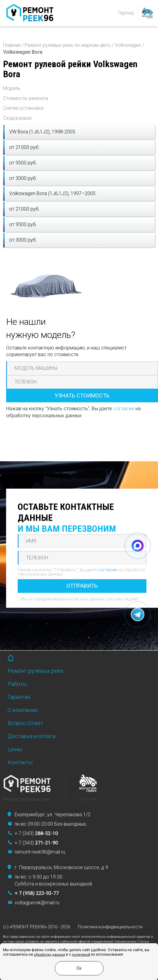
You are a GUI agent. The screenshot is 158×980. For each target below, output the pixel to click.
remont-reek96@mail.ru (40, 852)
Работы (17, 684)
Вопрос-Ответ (25, 723)
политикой (81, 955)
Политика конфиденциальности (110, 927)
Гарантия (19, 697)
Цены (15, 749)
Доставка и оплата (32, 736)
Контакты (20, 762)
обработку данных (49, 955)
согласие (124, 409)
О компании (23, 710)
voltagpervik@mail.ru (37, 903)
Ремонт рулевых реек (36, 671)
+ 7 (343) (36, 833)
